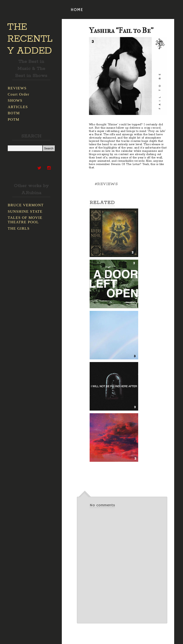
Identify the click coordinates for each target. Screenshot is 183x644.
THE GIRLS (19, 228)
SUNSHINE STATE (25, 211)
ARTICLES (18, 107)
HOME (77, 10)
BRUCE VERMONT (26, 205)
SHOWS (15, 100)
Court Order (19, 94)
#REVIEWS (106, 184)
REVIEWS (17, 88)
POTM (14, 119)
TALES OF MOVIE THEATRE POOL (25, 220)
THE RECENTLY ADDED (30, 39)
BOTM (14, 113)
